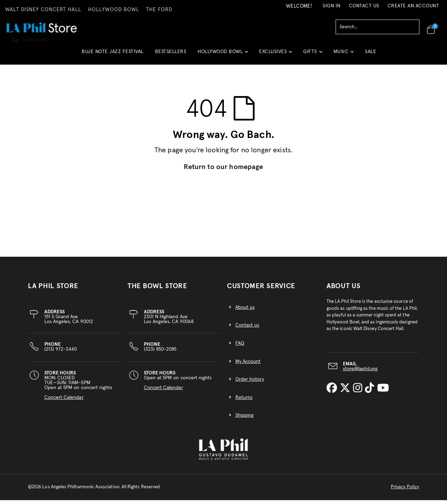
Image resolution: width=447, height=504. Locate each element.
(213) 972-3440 (61, 351)
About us (245, 311)
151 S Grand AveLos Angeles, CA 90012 (69, 321)
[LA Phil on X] (346, 392)
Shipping (245, 419)
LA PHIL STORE (53, 290)
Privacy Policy (405, 491)
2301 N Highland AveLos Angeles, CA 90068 (169, 321)
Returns (244, 401)
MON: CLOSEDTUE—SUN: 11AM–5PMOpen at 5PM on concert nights (78, 389)
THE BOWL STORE (157, 290)
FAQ (240, 347)
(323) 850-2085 (160, 351)
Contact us (247, 329)
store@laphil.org (360, 372)
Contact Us (364, 6)
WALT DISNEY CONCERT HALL (43, 10)
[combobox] (378, 27)
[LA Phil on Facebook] (333, 392)
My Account (248, 365)
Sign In (332, 6)
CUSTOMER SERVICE (261, 290)
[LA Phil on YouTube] (383, 392)
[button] (223, 54)
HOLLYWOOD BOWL (114, 10)
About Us (344, 290)
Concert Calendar (64, 401)
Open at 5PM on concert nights (178, 384)
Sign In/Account (29, 40)
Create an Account (413, 6)
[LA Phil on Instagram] (359, 392)
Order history (250, 383)
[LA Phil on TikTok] (371, 392)
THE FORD (159, 10)
